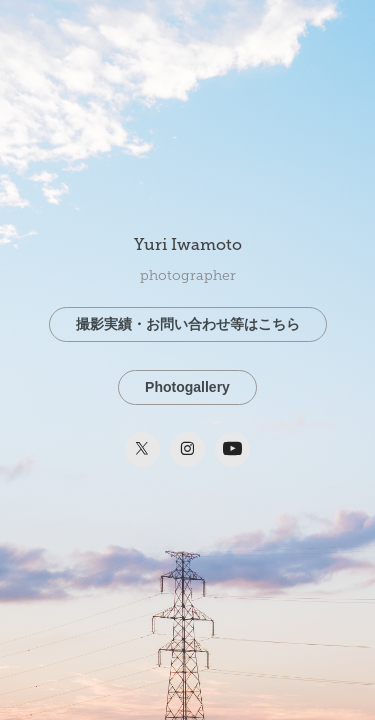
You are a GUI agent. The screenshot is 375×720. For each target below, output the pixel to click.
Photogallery (187, 387)
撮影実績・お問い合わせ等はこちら (188, 324)
